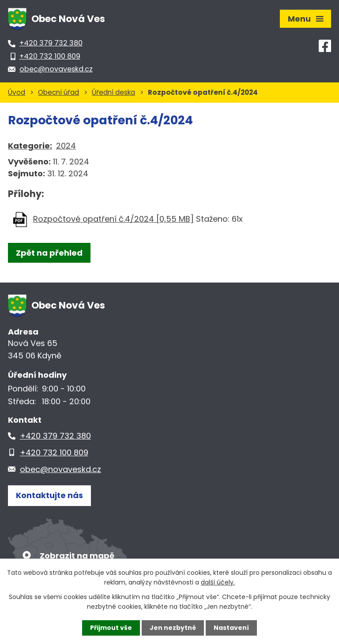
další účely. (218, 582)
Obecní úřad (58, 92)
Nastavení (231, 628)
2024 (66, 146)
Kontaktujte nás (49, 495)
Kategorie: (30, 146)
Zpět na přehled (49, 253)
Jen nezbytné (173, 628)
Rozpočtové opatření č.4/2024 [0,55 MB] (113, 219)
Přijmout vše (111, 628)
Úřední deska (113, 92)
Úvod (17, 92)
